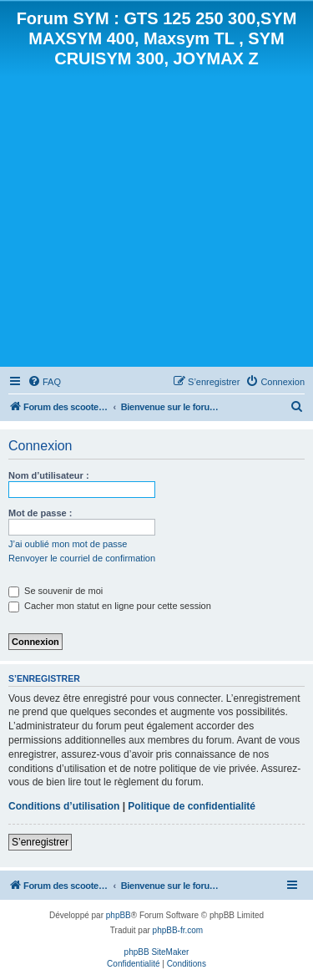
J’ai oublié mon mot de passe (68, 544)
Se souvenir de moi (56, 591)
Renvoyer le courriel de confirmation (82, 558)
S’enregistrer (40, 842)
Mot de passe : (40, 513)
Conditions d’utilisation (64, 806)
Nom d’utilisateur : (49, 475)
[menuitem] (44, 382)
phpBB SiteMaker (157, 952)
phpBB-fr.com (178, 930)
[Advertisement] (156, 216)
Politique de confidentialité (192, 806)
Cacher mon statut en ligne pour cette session (110, 606)
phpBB (119, 915)
